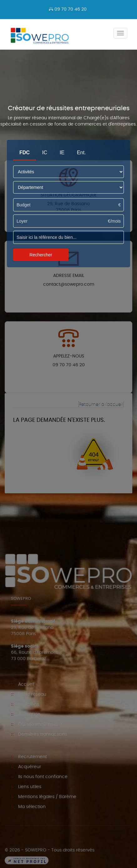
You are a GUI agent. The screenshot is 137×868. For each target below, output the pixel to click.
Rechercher (41, 255)
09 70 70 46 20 (68, 9)
